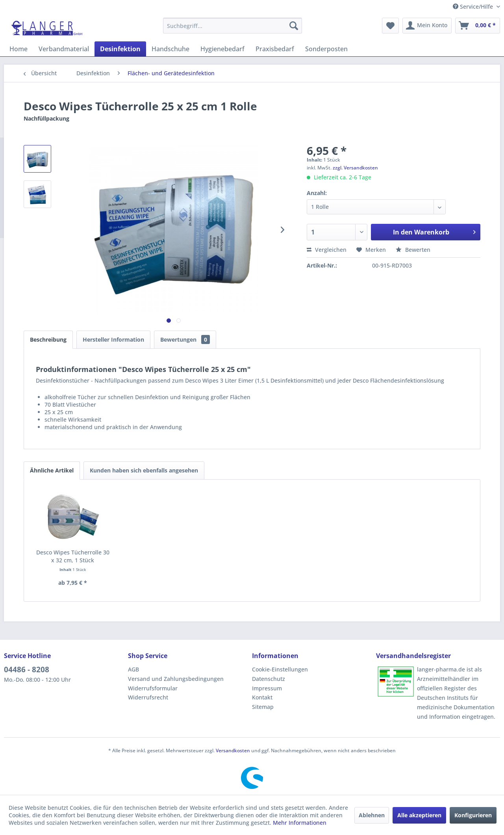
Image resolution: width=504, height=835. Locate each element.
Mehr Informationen (300, 823)
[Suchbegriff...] (233, 26)
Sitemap (263, 707)
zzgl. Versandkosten (355, 168)
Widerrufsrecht (148, 697)
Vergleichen (327, 250)
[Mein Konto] (427, 26)
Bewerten (413, 250)
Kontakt (262, 697)
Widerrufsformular (153, 688)
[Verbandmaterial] (64, 49)
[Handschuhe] (170, 49)
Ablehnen (372, 815)
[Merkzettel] (390, 26)
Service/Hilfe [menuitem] (474, 7)
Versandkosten (233, 750)
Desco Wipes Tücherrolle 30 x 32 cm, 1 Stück (73, 556)
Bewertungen (185, 339)
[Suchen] (294, 26)
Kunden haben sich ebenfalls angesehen (144, 470)
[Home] (19, 49)
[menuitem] (233, 26)
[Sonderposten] (326, 49)
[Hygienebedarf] (222, 49)
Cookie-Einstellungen (280, 669)
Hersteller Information (113, 339)
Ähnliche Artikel (52, 470)
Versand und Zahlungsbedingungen (176, 679)
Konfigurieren (473, 815)
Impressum (267, 688)
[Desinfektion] (120, 49)
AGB (133, 669)
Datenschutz (269, 679)
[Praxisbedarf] (275, 49)
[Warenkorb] (478, 26)
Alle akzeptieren (419, 815)
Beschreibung (48, 339)
